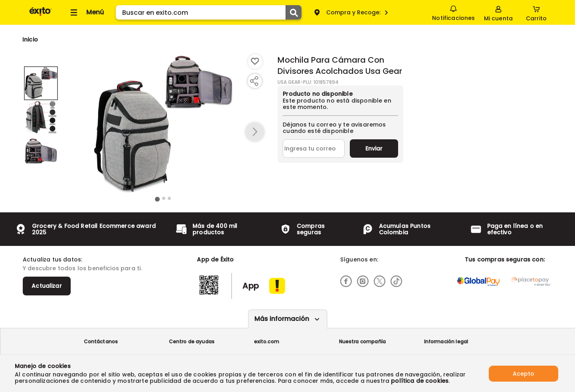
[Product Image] (163, 124)
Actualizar (47, 286)
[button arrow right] (255, 132)
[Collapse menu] (86, 12)
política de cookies (420, 381)
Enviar (374, 148)
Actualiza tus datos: (53, 259)
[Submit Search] (293, 12)
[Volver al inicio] (41, 15)
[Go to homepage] (30, 40)
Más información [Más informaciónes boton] (282, 319)
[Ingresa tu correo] (314, 148)
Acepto (523, 373)
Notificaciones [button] (453, 12)
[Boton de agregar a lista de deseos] (255, 61)
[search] (209, 12)
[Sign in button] (498, 12)
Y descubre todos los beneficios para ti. (82, 268)
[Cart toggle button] (536, 12)
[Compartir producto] (254, 81)
